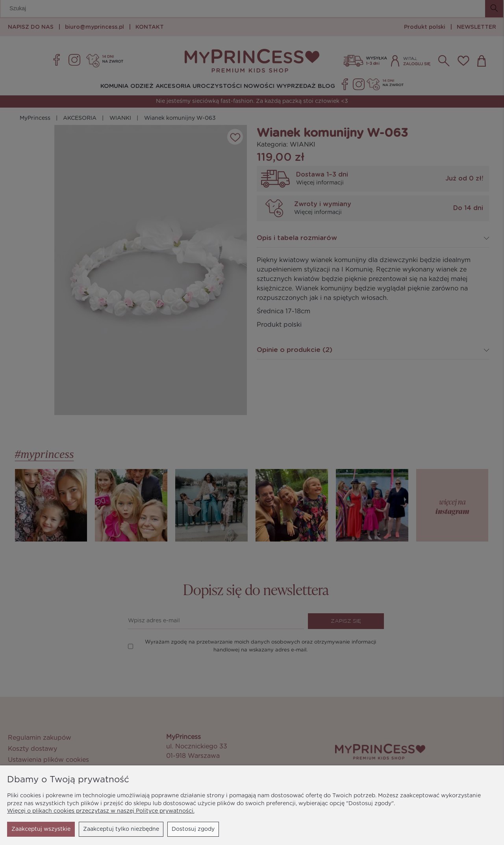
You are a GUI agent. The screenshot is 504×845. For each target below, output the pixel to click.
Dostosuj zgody (121, 829)
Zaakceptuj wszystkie (185, 829)
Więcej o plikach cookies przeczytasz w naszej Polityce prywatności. (101, 811)
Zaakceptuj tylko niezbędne (49, 829)
